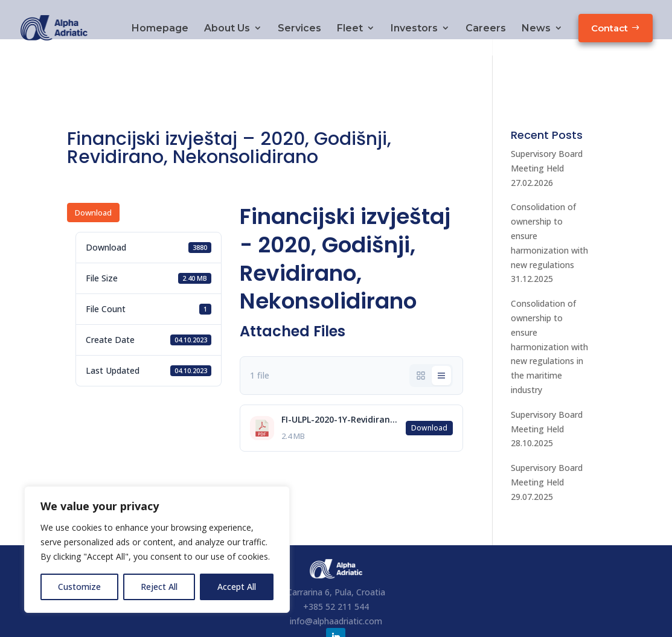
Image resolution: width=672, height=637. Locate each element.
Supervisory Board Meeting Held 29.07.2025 (547, 443)
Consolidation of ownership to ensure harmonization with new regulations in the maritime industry (549, 307)
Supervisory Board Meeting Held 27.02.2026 (547, 129)
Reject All (159, 587)
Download (93, 173)
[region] (157, 549)
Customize (79, 587)
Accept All (237, 587)
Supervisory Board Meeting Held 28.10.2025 (547, 390)
